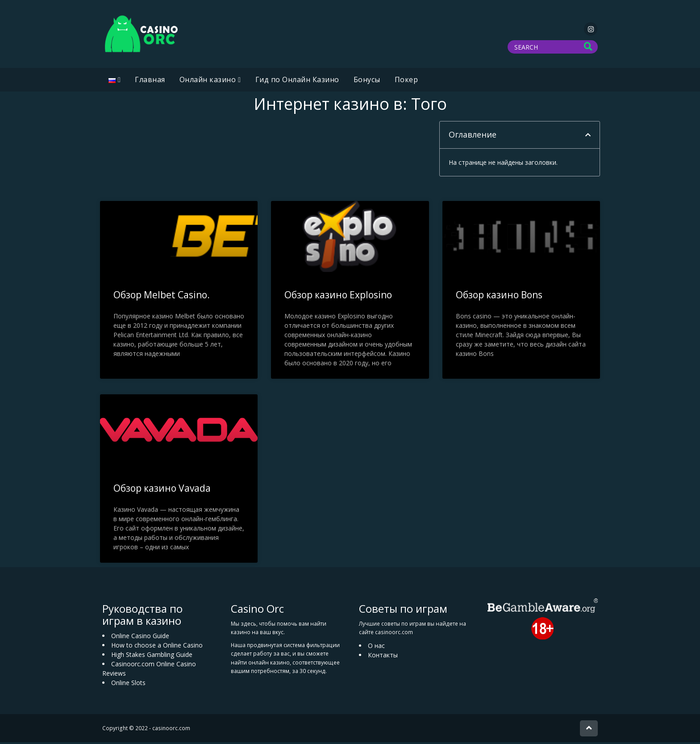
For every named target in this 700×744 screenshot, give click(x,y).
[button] (588, 137)
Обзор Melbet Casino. (162, 297)
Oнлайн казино (208, 81)
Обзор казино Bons (499, 297)
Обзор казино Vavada (162, 490)
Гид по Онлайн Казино (297, 81)
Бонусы (367, 81)
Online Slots (128, 684)
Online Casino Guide (140, 637)
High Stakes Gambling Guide (152, 656)
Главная (150, 81)
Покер (406, 81)
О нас (376, 647)
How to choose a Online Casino (157, 647)
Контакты (383, 657)
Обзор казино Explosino (338, 297)
